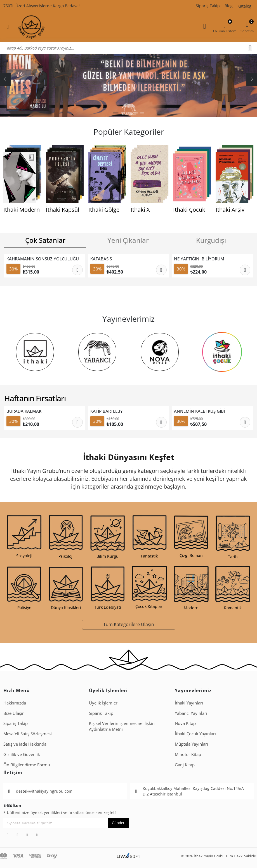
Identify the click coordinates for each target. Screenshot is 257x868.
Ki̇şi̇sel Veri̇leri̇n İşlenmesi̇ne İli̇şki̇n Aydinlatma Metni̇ (122, 726)
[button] (116, 113)
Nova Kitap (185, 723)
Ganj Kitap (185, 765)
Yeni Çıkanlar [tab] (128, 240)
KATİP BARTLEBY (107, 411)
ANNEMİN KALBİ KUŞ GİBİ (199, 411)
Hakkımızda (15, 703)
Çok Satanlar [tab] (45, 240)
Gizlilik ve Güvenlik (22, 754)
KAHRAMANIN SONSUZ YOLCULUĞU (43, 259)
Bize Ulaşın (14, 713)
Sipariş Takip (208, 6)
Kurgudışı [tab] (211, 240)
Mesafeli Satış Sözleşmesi (28, 734)
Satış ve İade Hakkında (25, 744)
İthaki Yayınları (189, 703)
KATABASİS (101, 259)
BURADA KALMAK (24, 411)
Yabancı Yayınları (191, 713)
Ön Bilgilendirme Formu (27, 765)
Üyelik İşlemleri (104, 703)
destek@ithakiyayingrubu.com (44, 791)
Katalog (244, 6)
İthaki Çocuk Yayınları (195, 734)
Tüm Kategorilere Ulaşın (129, 624)
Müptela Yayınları (191, 744)
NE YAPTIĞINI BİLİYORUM (199, 259)
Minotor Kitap (188, 754)
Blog (229, 6)
